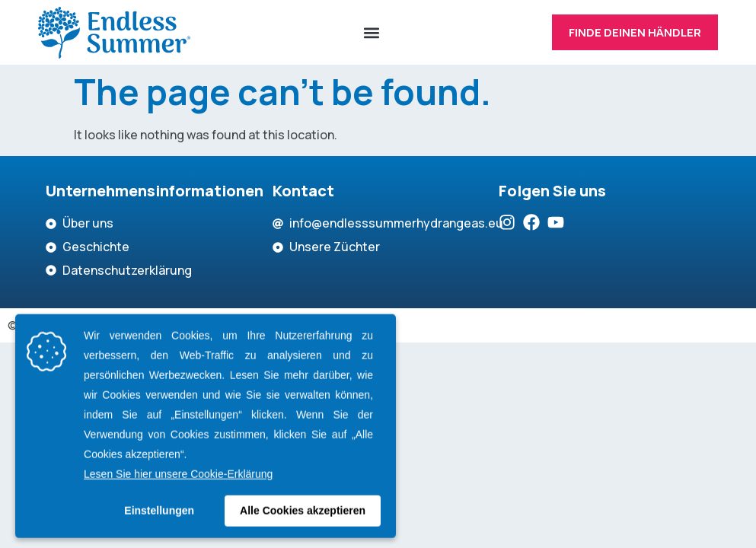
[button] (372, 33)
